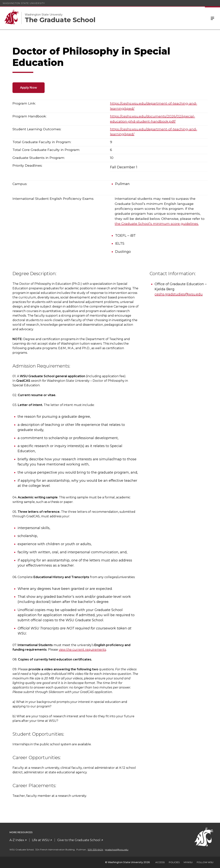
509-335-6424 (95, 850)
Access (160, 862)
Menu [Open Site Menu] (212, 18)
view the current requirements (82, 650)
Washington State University (24, 3)
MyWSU (188, 862)
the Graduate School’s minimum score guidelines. (157, 224)
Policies (174, 862)
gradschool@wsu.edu (117, 850)
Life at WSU (41, 840)
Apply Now (29, 88)
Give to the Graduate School (79, 840)
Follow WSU (205, 862)
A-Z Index (17, 840)
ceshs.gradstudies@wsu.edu (179, 294)
